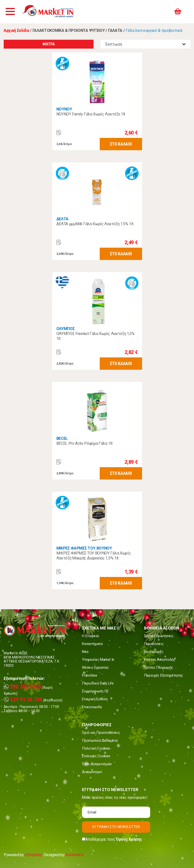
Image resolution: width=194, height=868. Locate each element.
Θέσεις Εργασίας (95, 667)
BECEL (62, 438)
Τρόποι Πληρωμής (159, 667)
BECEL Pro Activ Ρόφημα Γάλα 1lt (84, 443)
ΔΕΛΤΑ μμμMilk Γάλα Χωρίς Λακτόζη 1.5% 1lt (95, 224)
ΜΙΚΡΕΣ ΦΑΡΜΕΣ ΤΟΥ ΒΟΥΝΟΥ (84, 548)
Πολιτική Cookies (96, 748)
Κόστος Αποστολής (160, 660)
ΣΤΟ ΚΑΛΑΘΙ (121, 144)
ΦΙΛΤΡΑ (48, 44)
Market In (53, 12)
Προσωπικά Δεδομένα (100, 740)
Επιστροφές (154, 652)
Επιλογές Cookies (96, 756)
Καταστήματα (92, 644)
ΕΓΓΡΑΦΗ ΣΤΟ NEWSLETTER (116, 827)
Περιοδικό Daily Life (98, 683)
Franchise (89, 675)
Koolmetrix (74, 855)
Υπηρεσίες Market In (98, 660)
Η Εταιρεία (90, 636)
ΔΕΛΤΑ (62, 219)
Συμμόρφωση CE (95, 691)
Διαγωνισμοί (92, 772)
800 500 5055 (22, 687)
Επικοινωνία (92, 707)
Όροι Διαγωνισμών (97, 764)
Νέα (85, 652)
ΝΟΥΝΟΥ (64, 109)
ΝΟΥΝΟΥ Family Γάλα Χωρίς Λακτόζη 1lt (91, 114)
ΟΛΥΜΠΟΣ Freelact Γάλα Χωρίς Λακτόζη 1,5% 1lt (96, 336)
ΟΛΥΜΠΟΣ (66, 329)
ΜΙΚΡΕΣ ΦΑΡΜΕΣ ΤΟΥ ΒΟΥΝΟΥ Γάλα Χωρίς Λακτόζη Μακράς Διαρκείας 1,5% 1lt (94, 556)
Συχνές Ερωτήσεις (159, 636)
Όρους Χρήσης (129, 839)
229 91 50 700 (23, 700)
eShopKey (33, 855)
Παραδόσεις (154, 644)
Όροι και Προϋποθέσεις (101, 733)
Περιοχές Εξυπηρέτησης (163, 675)
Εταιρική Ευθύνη (95, 699)
